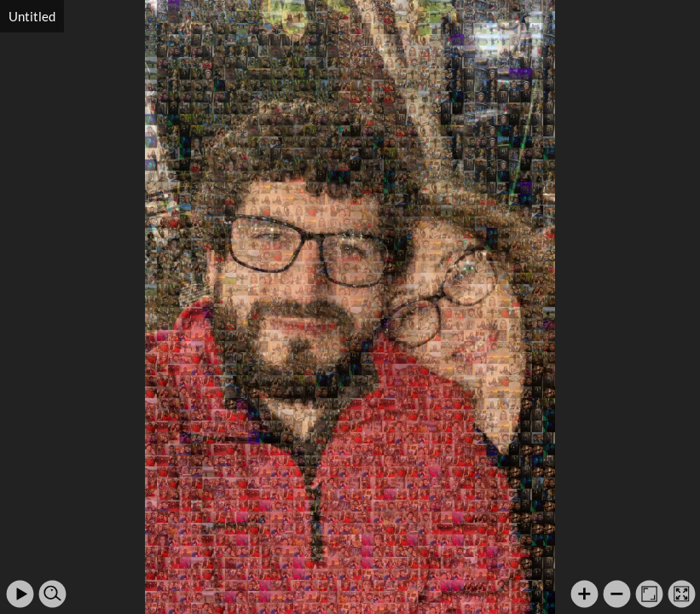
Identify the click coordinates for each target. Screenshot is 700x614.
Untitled (32, 16)
